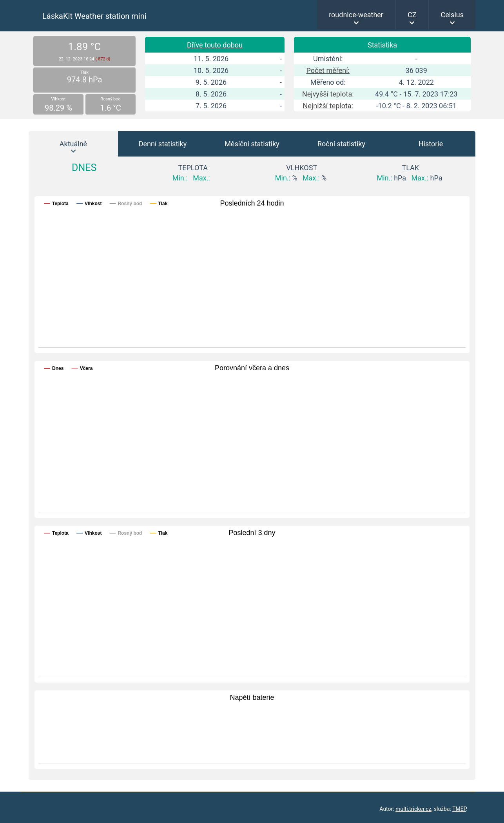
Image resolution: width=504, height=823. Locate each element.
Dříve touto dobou (215, 45)
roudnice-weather (356, 15)
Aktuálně (73, 144)
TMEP (459, 809)
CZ (412, 15)
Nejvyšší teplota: (328, 94)
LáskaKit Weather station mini (94, 16)
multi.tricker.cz (413, 809)
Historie (431, 144)
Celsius (452, 15)
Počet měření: (328, 70)
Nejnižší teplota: (328, 106)
